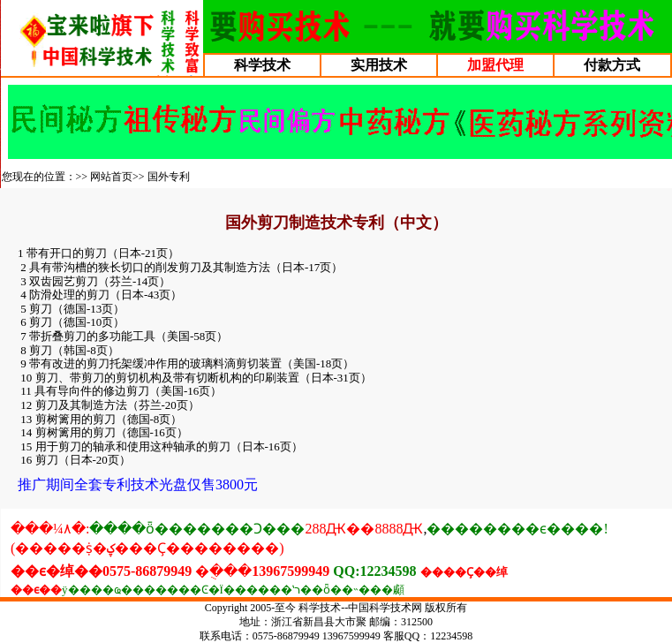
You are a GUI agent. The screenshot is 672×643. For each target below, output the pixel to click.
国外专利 (169, 177)
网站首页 (111, 177)
